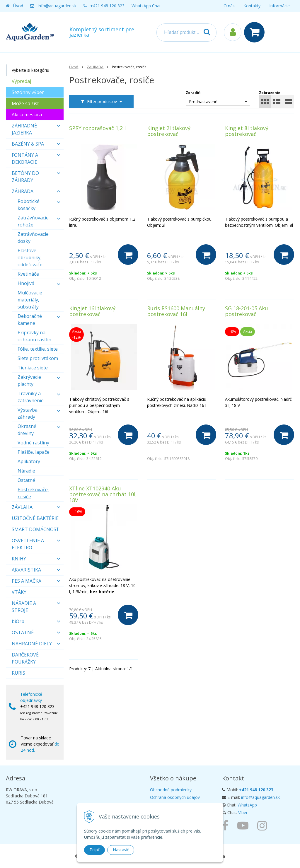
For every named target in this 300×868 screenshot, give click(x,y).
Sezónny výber (28, 92)
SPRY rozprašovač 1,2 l (97, 128)
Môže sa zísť (25, 103)
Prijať (94, 850)
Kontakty (252, 6)
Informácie (279, 6)
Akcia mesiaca (27, 115)
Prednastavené (203, 102)
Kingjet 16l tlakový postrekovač (92, 311)
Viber (243, 812)
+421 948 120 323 (107, 6)
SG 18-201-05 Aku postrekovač (247, 311)
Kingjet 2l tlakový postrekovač (169, 131)
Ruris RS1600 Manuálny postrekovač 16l (176, 311)
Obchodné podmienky (171, 790)
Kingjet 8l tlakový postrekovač (247, 131)
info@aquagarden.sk (57, 6)
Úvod (18, 6)
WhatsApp (247, 805)
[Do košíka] (128, 255)
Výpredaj (21, 81)
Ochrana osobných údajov (175, 797)
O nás (229, 6)
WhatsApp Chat (146, 6)
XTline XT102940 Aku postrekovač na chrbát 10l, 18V (103, 494)
